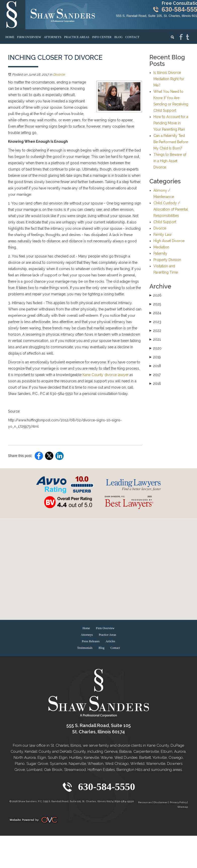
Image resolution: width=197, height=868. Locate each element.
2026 (155, 295)
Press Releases (91, 641)
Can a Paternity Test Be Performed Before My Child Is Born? (171, 142)
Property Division (167, 260)
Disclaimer (161, 802)
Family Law (163, 235)
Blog (118, 37)
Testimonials (85, 648)
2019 (155, 357)
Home (10, 37)
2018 (155, 366)
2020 (155, 348)
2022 (155, 331)
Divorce (59, 75)
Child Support (165, 222)
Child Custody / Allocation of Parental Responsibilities (171, 209)
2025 (155, 304)
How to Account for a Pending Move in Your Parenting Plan (171, 123)
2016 (155, 384)
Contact (132, 37)
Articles (110, 641)
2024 (155, 313)
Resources (145, 802)
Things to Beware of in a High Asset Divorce (170, 161)
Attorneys (53, 37)
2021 (155, 339)
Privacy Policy (178, 802)
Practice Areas (77, 37)
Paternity (160, 253)
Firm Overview (29, 37)
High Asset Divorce (169, 241)
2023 (155, 322)
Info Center (102, 37)
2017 (155, 375)
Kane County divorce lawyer (106, 375)
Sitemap (183, 807)
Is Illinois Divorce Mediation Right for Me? (169, 79)
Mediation (161, 247)
